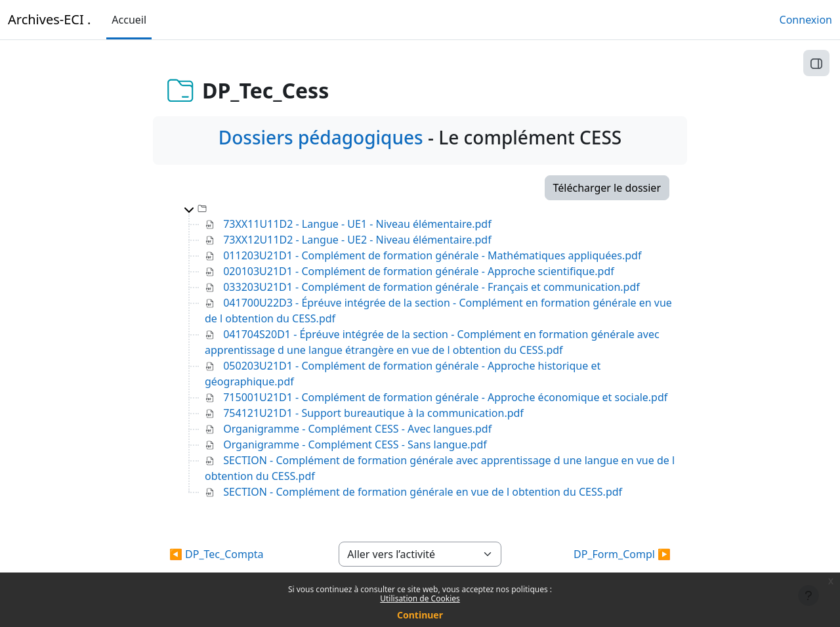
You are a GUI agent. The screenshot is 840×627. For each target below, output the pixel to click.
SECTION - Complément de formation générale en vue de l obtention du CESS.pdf (423, 492)
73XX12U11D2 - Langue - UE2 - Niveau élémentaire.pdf (357, 240)
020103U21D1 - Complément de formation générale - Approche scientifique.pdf (419, 271)
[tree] (420, 350)
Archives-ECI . (49, 19)
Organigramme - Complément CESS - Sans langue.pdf (355, 444)
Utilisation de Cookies (420, 598)
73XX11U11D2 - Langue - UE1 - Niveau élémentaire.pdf (357, 224)
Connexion (806, 20)
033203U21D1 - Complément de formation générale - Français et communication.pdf (431, 287)
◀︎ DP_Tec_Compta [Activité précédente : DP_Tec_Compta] (216, 554)
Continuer (420, 615)
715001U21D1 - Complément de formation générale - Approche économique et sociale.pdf (445, 397)
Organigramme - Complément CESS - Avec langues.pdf (357, 429)
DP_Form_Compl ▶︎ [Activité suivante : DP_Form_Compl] (622, 554)
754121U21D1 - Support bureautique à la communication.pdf (373, 413)
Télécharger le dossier (607, 188)
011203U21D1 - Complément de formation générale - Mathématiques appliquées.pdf (432, 255)
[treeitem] (430, 350)
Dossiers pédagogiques (321, 137)
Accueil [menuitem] (129, 20)
